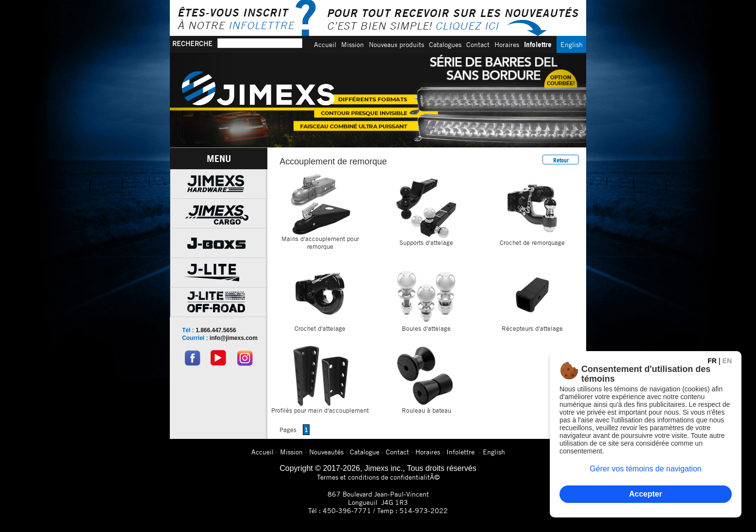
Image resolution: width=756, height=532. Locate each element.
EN (727, 361)
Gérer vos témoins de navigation (645, 469)
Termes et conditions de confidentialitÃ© (378, 477)
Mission (353, 44)
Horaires (507, 44)
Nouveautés (326, 452)
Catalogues (445, 44)
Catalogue (365, 452)
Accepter (645, 494)
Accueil (325, 44)
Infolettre (538, 44)
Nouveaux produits (396, 44)
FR (712, 361)
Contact (478, 44)
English (572, 44)
